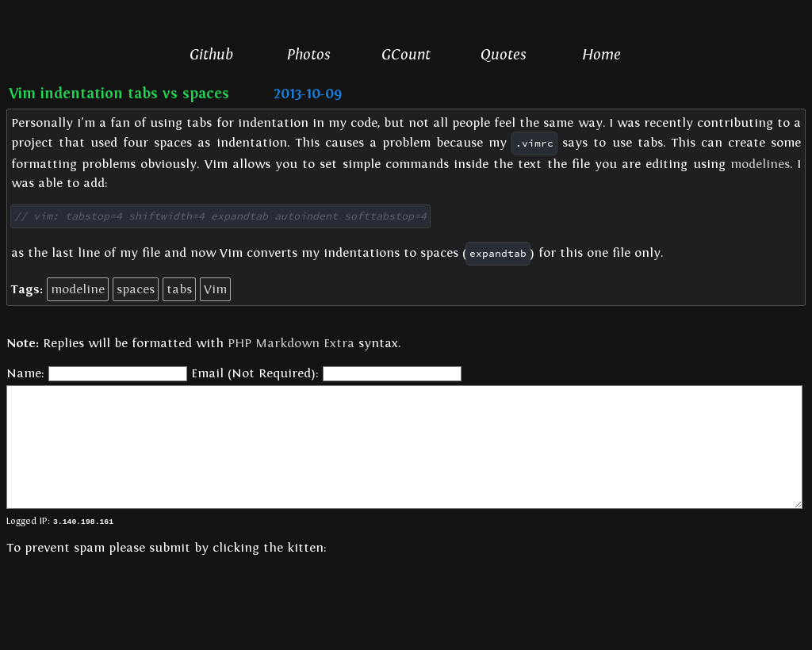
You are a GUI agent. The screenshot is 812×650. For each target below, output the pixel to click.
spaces (136, 289)
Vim (215, 289)
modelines (760, 164)
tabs (179, 289)
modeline (78, 289)
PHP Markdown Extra (291, 342)
